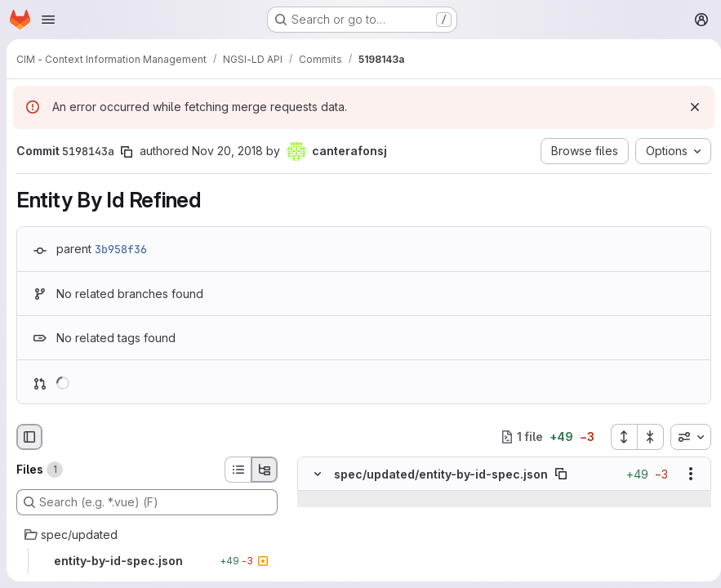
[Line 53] (316, 548)
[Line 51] (316, 515)
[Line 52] (316, 532)
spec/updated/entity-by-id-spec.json (441, 474)
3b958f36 (121, 249)
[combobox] (684, 437)
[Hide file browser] (29, 437)
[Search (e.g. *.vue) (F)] (147, 502)
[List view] (238, 470)
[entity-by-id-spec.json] (147, 561)
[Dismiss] (688, 107)
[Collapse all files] (644, 437)
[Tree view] (265, 470)
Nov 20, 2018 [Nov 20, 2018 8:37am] (227, 151)
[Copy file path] (561, 474)
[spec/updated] (147, 535)
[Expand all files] (617, 437)
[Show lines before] (318, 499)
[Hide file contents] (318, 474)
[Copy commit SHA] (127, 152)
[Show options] (684, 474)
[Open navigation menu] (48, 20)
